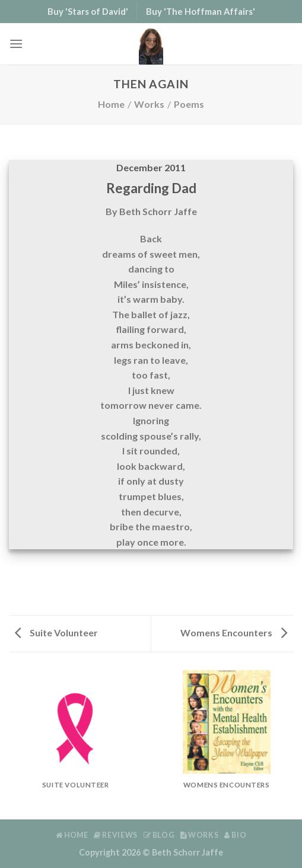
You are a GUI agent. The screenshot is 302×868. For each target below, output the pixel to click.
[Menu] (16, 44)
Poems (189, 104)
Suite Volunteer (56, 632)
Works (149, 104)
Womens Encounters (234, 632)
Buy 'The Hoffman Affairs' (201, 11)
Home (111, 104)
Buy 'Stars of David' (88, 11)
